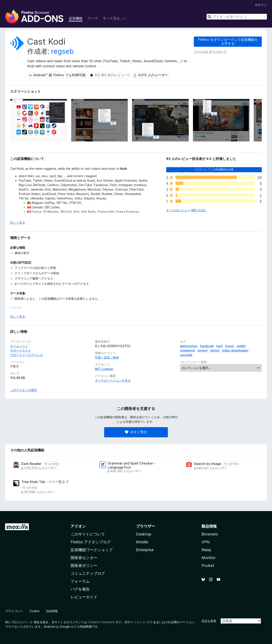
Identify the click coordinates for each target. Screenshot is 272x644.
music (230, 346)
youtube (186, 355)
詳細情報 (16, 308)
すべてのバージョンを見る (113, 380)
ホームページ (19, 346)
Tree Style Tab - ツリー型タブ (45, 482)
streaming (187, 350)
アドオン (78, 526)
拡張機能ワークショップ (92, 550)
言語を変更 (209, 621)
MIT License (104, 369)
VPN (205, 542)
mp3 (219, 346)
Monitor (208, 558)
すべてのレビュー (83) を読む (186, 210)
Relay (206, 550)
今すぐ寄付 (136, 432)
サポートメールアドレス (27, 355)
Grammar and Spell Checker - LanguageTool (132, 465)
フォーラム (80, 581)
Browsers (210, 534)
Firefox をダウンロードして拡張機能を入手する (228, 42)
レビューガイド (84, 597)
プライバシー (14, 611)
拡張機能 (76, 18)
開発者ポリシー (84, 566)
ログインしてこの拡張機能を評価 (214, 169)
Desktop (144, 534)
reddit (241, 346)
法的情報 (52, 611)
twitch (215, 350)
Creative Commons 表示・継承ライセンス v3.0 (120, 622)
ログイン (261, 5)
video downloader (235, 350)
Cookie (34, 611)
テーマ (93, 18)
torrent (203, 350)
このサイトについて (88, 534)
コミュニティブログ (88, 573)
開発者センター (84, 558)
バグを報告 (80, 589)
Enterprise (145, 550)
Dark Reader (31, 464)
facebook (207, 346)
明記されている (22, 622)
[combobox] (237, 17)
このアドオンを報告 (24, 390)
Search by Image (208, 464)
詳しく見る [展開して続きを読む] (18, 222)
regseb (62, 51)
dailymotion (189, 346)
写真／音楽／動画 (107, 357)
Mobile (142, 542)
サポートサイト (21, 350)
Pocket (208, 566)
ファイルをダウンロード (210, 52)
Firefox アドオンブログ (91, 542)
